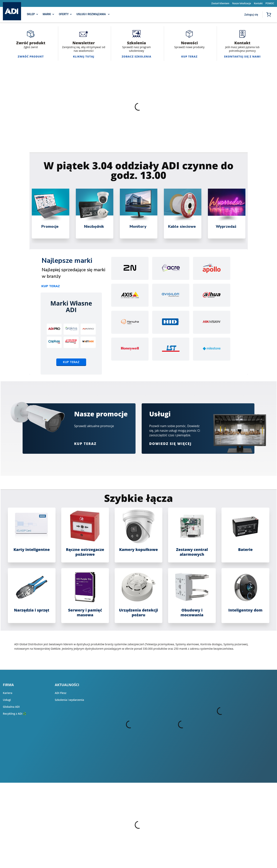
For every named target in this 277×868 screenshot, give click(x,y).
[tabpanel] (51, 214)
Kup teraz (51, 286)
